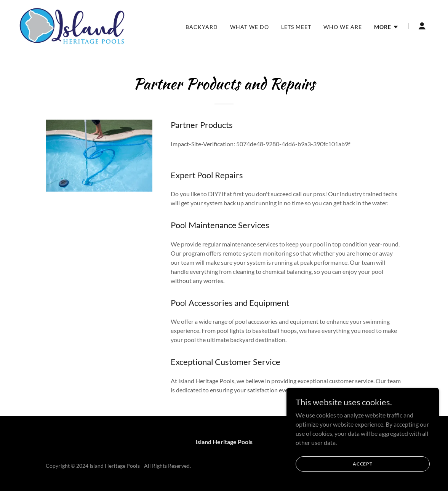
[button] (386, 27)
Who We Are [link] (343, 27)
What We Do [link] (250, 27)
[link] (72, 25)
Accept (363, 469)
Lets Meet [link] (296, 27)
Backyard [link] (202, 27)
